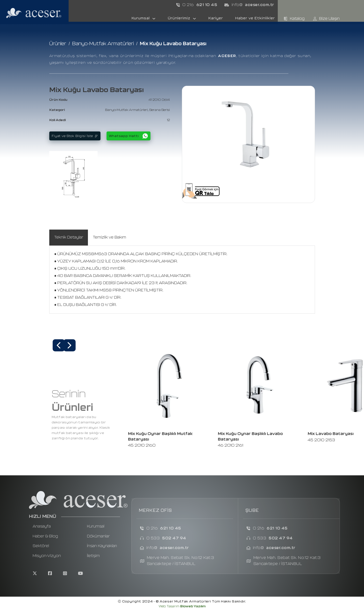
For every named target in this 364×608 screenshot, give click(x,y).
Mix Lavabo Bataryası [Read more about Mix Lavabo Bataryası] (331, 434)
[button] (59, 345)
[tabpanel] (182, 280)
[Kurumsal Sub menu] (154, 19)
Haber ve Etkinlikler (255, 18)
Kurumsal (141, 18)
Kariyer (216, 18)
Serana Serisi (160, 110)
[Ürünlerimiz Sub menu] (194, 19)
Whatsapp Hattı (128, 136)
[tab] (69, 238)
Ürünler (58, 44)
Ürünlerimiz (179, 18)
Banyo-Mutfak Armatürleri (103, 44)
